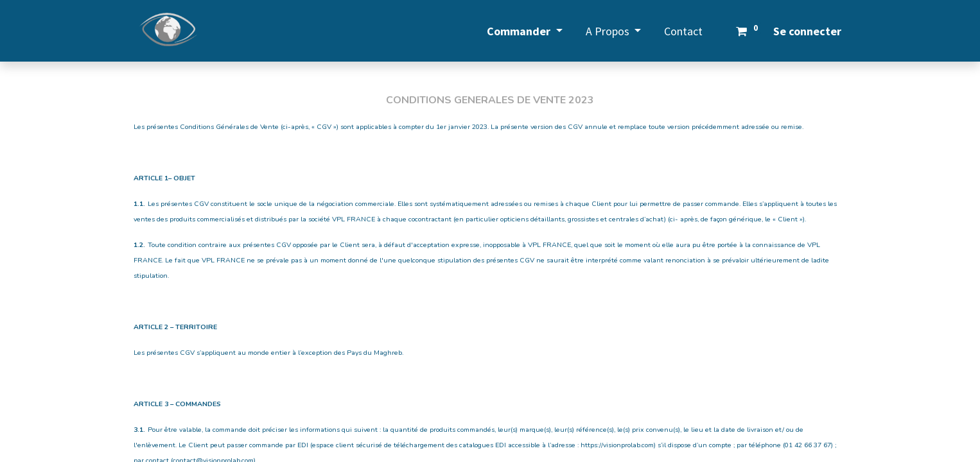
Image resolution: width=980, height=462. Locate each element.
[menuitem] (683, 31)
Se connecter (807, 31)
